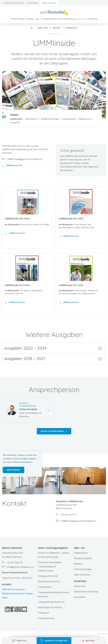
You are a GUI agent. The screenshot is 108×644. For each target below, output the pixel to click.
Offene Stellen (18, 19)
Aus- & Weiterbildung (46, 19)
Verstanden (13, 470)
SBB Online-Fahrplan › (14, 590)
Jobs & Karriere (49, 3)
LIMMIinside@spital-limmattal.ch (24, 159)
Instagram (15, 123)
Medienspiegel (69, 119)
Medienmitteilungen (50, 119)
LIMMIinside (16, 119)
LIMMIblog (92, 19)
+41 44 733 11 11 (15, 563)
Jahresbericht (32, 119)
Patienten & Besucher (14, 3)
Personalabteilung (67, 19)
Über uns (81, 19)
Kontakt (22, 641)
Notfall (89, 641)
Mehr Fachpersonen (52, 432)
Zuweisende (33, 3)
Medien (57, 28)
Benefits (30, 19)
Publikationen (85, 119)
